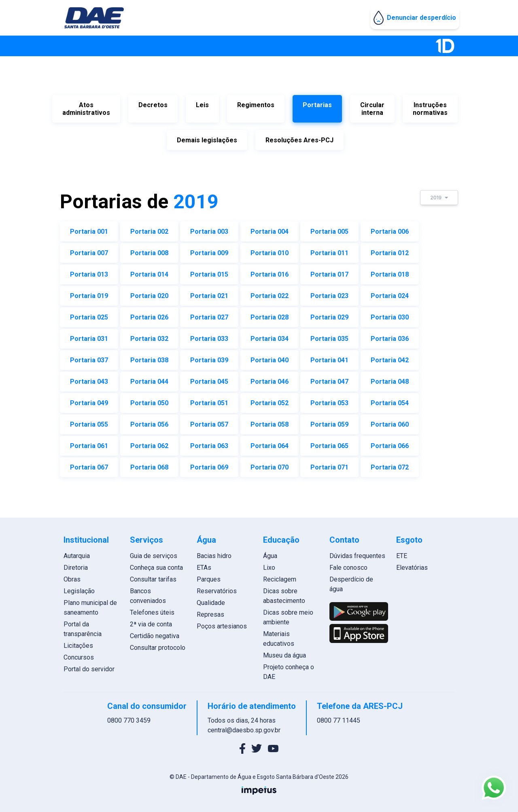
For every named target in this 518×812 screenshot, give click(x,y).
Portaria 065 (329, 443)
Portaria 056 (149, 422)
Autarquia (81, 553)
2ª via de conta (154, 622)
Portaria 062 (149, 443)
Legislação (84, 589)
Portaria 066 (390, 443)
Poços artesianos (223, 624)
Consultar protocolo (161, 645)
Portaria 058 (270, 422)
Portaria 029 (329, 315)
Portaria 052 (270, 401)
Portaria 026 (149, 315)
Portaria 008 (149, 251)
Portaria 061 (89, 443)
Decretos (153, 105)
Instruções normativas (430, 109)
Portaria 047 (329, 379)
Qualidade (212, 600)
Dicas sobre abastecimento (284, 593)
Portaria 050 (149, 401)
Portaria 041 (329, 358)
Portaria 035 (329, 336)
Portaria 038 (149, 358)
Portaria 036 (390, 336)
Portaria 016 (270, 272)
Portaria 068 (149, 465)
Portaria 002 (149, 229)
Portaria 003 (209, 229)
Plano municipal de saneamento (95, 605)
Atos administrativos (86, 109)
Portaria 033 (209, 336)
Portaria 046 (270, 379)
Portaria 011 (329, 251)
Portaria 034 (270, 336)
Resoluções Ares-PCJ (299, 139)
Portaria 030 (390, 315)
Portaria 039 (209, 358)
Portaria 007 (89, 251)
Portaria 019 (89, 293)
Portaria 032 (149, 336)
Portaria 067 (89, 465)
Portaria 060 (390, 422)
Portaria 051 (209, 401)
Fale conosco (347, 565)
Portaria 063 (209, 443)
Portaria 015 (209, 272)
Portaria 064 (270, 443)
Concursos (83, 655)
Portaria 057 (209, 422)
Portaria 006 (390, 229)
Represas (212, 612)
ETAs (205, 565)
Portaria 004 (270, 229)
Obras (76, 577)
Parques (210, 577)
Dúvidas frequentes (356, 553)
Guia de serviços (157, 553)
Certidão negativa (158, 633)
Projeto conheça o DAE (289, 669)
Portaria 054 (390, 401)
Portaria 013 (89, 272)
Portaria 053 (329, 401)
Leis (202, 105)
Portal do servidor (93, 667)
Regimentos (256, 105)
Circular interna (372, 109)
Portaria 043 (89, 379)
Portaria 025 (89, 315)
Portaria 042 (390, 358)
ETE (398, 553)
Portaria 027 (209, 315)
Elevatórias (409, 565)
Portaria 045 (209, 379)
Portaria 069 (209, 465)
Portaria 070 (270, 465)
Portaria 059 (329, 422)
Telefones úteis (155, 610)
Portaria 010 (270, 251)
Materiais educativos (279, 636)
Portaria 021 (209, 293)
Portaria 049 (89, 401)
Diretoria (80, 565)
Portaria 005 (329, 229)
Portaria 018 (390, 272)
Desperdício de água (350, 582)
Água (270, 553)
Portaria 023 (329, 293)
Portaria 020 (149, 293)
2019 (439, 195)
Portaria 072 (390, 465)
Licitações (83, 643)
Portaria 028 (270, 315)
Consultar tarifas (156, 577)
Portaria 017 (329, 272)
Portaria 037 (89, 358)
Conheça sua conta (160, 565)
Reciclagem (280, 577)
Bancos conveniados (151, 593)
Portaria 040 (270, 358)
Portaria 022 (270, 293)
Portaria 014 (149, 272)
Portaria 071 (329, 465)
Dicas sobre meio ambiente (288, 615)
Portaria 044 (149, 379)
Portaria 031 (89, 336)
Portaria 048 (390, 379)
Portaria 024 (390, 293)
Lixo (269, 565)
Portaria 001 (89, 229)
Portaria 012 (390, 251)
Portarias (317, 105)
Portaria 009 (209, 251)
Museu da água (284, 653)
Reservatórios (218, 589)
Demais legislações (207, 139)
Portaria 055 (89, 422)
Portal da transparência (87, 627)
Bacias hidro (215, 553)
